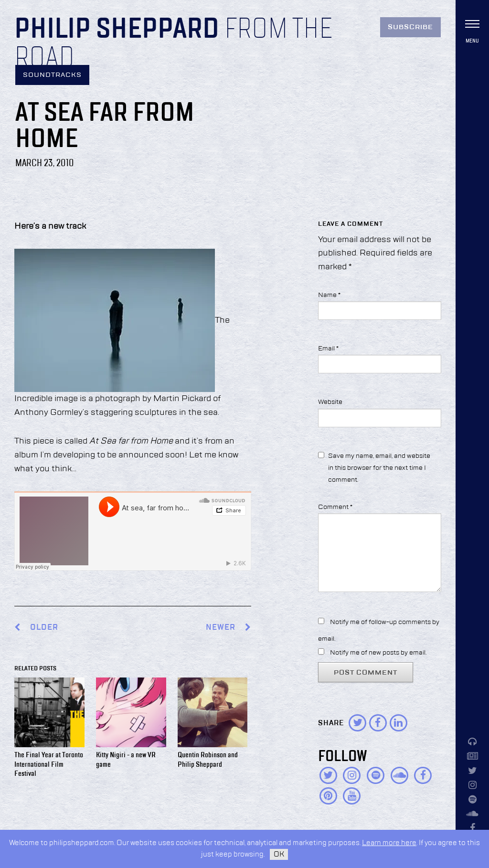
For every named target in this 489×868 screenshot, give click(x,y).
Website (330, 402)
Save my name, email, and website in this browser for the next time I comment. (379, 468)
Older (44, 628)
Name (329, 295)
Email (328, 349)
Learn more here (389, 843)
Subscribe (410, 27)
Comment (335, 507)
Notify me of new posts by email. (378, 653)
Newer (229, 628)
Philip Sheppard (117, 30)
